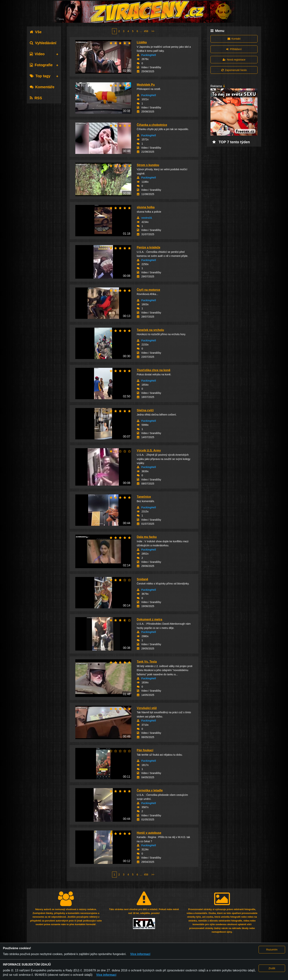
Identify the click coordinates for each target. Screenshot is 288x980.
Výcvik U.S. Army (149, 450)
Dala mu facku (147, 537)
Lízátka (142, 42)
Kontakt (234, 39)
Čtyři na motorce (148, 290)
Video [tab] (37, 54)
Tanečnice (144, 497)
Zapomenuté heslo (234, 70)
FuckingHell (149, 55)
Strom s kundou (148, 165)
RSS (36, 98)
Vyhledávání (43, 43)
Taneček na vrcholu (150, 330)
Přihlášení (234, 49)
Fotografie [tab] (41, 65)
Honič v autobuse (149, 833)
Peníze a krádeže (149, 247)
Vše (36, 32)
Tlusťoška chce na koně (154, 370)
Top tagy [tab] (40, 76)
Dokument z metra (150, 619)
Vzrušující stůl (147, 708)
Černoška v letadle (150, 790)
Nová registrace (234, 60)
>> (153, 31)
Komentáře (42, 87)
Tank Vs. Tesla (147, 662)
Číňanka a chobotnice (152, 125)
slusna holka (146, 207)
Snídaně (143, 579)
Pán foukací (145, 750)
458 (146, 31)
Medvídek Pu (146, 85)
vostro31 (147, 218)
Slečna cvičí (145, 410)
